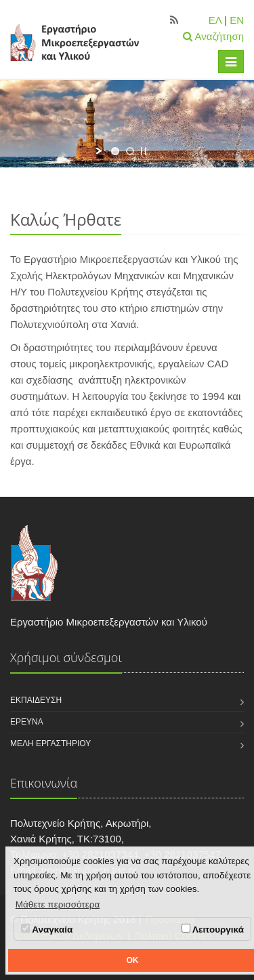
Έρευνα (27, 722)
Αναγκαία (47, 929)
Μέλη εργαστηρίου (50, 743)
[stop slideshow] (144, 151)
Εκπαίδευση (36, 700)
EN (237, 20)
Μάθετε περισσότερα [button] (58, 904)
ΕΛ (215, 20)
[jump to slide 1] (115, 151)
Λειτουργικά (213, 929)
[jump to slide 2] (130, 151)
